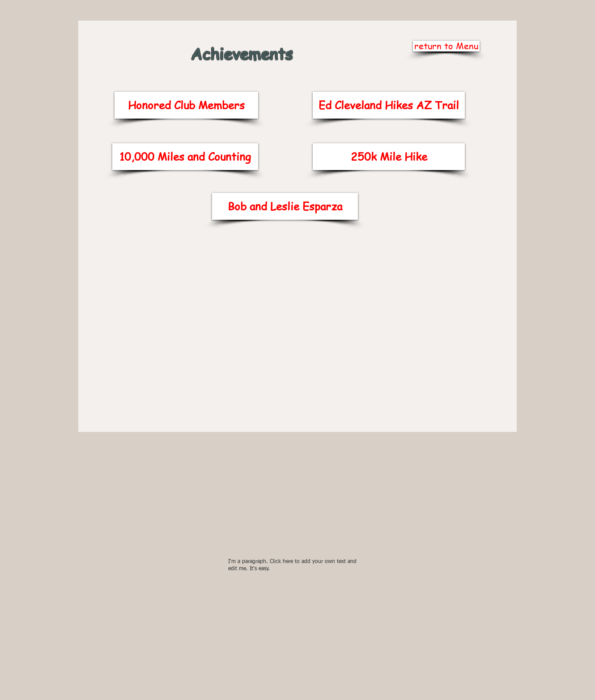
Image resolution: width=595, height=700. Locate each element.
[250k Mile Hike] (389, 157)
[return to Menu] (446, 46)
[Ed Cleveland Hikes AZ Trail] (389, 105)
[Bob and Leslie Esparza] (285, 206)
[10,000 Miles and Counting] (185, 157)
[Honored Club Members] (186, 105)
